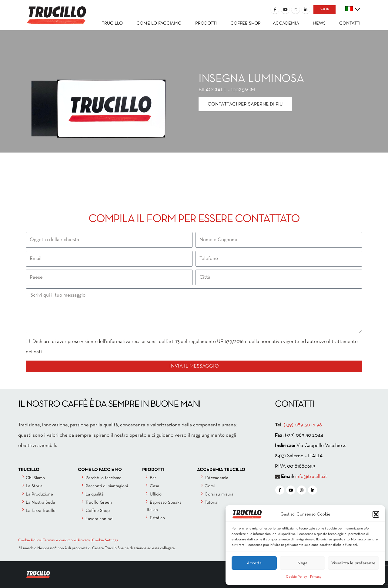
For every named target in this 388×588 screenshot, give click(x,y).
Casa (154, 486)
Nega (302, 563)
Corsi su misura (219, 494)
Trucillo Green (99, 502)
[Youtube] (285, 9)
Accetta (254, 563)
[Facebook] (275, 9)
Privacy (316, 577)
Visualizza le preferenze (353, 563)
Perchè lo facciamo (104, 478)
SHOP (324, 9)
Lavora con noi (99, 519)
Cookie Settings (105, 540)
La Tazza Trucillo (41, 511)
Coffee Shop (98, 511)
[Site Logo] (56, 11)
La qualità (95, 494)
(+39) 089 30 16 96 (303, 425)
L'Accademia (216, 478)
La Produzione (39, 494)
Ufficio (156, 494)
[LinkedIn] (306, 9)
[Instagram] (296, 9)
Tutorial (211, 502)
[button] (376, 514)
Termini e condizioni (59, 540)
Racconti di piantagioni (107, 486)
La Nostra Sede (40, 502)
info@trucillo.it (311, 477)
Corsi (210, 486)
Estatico (157, 518)
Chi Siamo (35, 478)
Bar (153, 478)
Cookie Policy (296, 577)
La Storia (34, 486)
